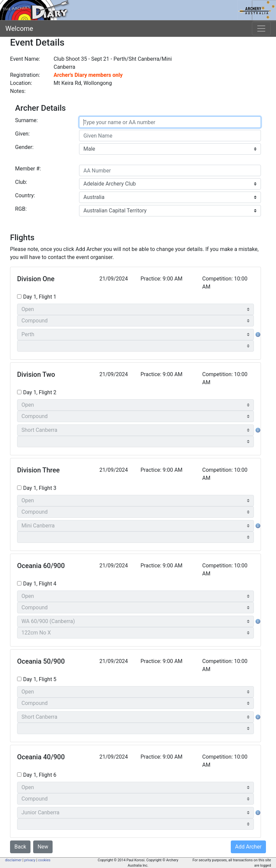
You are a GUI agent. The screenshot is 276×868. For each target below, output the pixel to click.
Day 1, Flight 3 (40, 488)
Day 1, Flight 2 (40, 392)
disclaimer (13, 860)
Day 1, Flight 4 (40, 584)
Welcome (19, 29)
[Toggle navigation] (261, 29)
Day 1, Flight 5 (40, 679)
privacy (30, 860)
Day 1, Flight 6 (40, 775)
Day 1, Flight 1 (40, 297)
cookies (44, 860)
